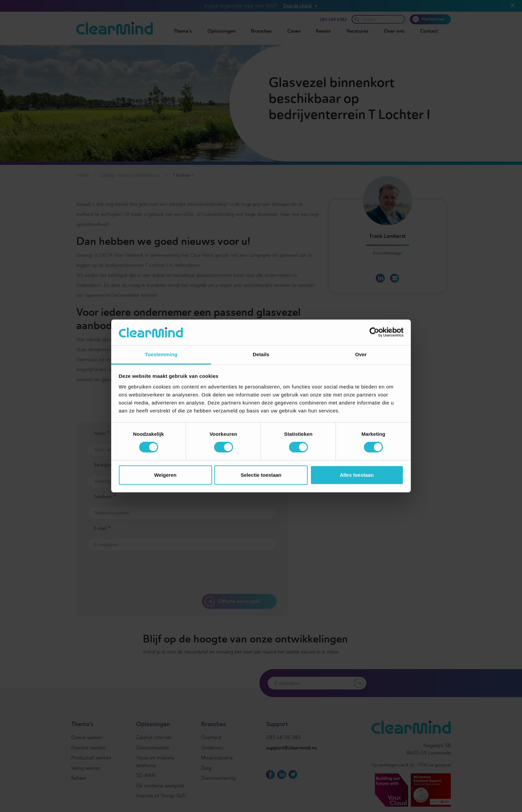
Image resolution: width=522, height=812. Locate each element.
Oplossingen (222, 31)
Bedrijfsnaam (109, 466)
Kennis (323, 31)
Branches (261, 31)
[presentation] (221, 573)
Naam (102, 434)
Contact (429, 31)
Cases (294, 31)
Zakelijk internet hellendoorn (130, 175)
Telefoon (105, 497)
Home (82, 175)
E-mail (102, 529)
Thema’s (183, 31)
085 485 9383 (333, 20)
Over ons (394, 31)
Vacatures (357, 31)
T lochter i (183, 175)
